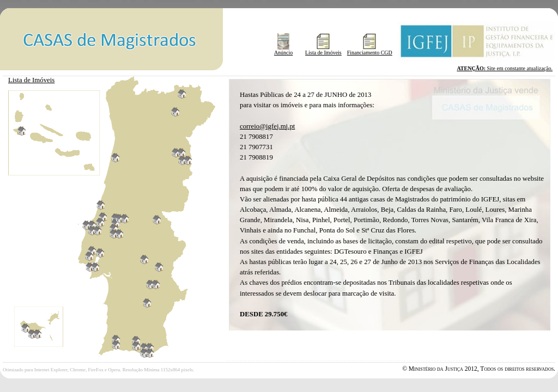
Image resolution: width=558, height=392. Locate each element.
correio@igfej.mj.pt (267, 126)
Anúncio (283, 50)
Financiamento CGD (370, 50)
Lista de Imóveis (323, 50)
